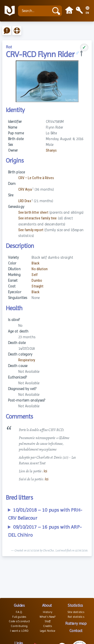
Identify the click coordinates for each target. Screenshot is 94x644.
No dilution (40, 269)
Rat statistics (76, 617)
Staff (48, 621)
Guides (19, 605)
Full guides (19, 617)
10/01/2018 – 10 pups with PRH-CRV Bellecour (45, 514)
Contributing (19, 626)
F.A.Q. (19, 612)
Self (35, 275)
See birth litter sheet (33, 213)
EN (87, 13)
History (48, 612)
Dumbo (37, 281)
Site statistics (76, 612)
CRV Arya (25, 190)
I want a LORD (19, 631)
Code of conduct (19, 621)
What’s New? (48, 617)
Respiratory (27, 360)
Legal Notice (48, 631)
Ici (45, 471)
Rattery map (76, 623)
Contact (76, 631)
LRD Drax (25, 201)
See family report (31, 230)
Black (35, 263)
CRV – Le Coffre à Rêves (36, 178)
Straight (37, 286)
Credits (48, 626)
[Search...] (35, 11)
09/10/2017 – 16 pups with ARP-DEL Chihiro (45, 531)
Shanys (51, 150)
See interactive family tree (38, 218)
